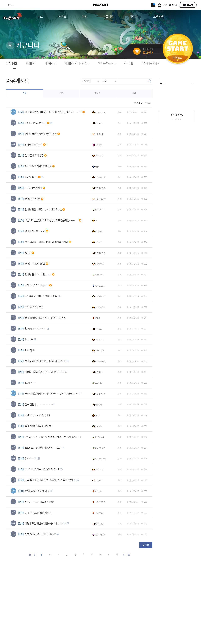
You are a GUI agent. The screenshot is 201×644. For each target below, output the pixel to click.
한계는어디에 (100, 210)
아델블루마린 (100, 394)
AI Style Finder (107, 64)
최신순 (139, 103)
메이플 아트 (31, 64)
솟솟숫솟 (99, 405)
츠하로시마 (99, 134)
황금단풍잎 (99, 524)
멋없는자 (99, 492)
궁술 (97, 167)
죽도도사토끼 (100, 535)
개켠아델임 (99, 513)
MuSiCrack (100, 437)
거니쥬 (98, 416)
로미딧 (98, 318)
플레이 (98, 93)
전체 (25, 93)
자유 (61, 93)
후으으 (98, 221)
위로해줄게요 (100, 502)
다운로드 (178, 59)
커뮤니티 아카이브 (150, 64)
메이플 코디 (51, 64)
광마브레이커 (100, 307)
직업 (134, 93)
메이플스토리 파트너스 (77, 64)
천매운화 (99, 123)
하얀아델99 (100, 264)
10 (117, 555)
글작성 (146, 545)
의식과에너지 (100, 178)
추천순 (148, 103)
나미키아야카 (100, 448)
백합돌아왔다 (100, 188)
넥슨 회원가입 (170, 5)
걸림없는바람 (100, 113)
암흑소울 (99, 243)
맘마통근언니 (100, 286)
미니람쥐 (99, 232)
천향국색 (99, 427)
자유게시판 (12, 64)
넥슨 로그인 (188, 5)
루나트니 (99, 383)
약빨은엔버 (99, 275)
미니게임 (128, 64)
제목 (104, 81)
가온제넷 (99, 145)
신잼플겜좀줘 (100, 199)
